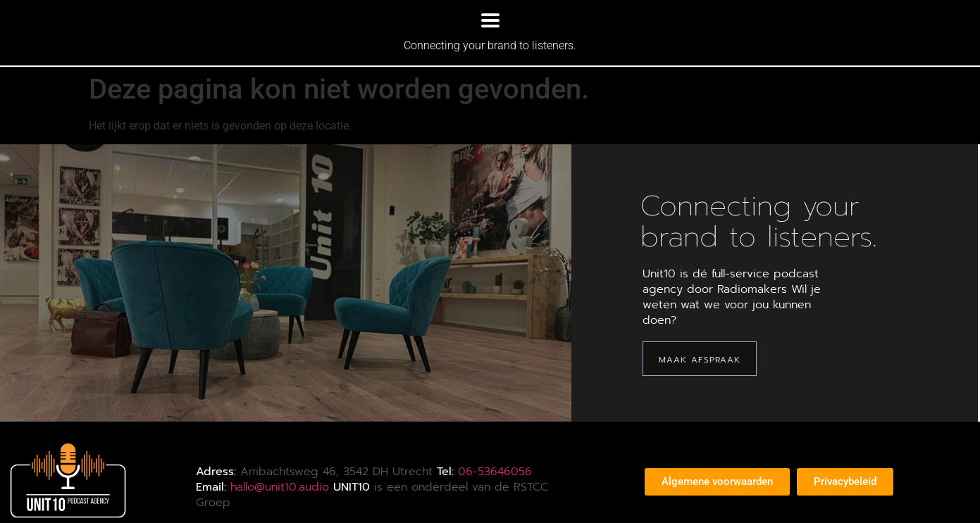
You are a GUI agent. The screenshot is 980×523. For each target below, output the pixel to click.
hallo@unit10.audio (280, 487)
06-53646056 (495, 472)
